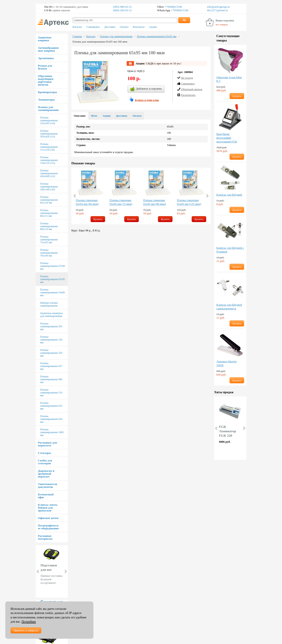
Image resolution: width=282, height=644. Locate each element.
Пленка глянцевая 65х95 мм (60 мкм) (87, 202)
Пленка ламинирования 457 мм (51, 366)
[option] (90, 196)
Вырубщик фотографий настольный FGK (227, 138)
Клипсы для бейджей (229, 195)
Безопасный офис (46, 496)
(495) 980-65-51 (122, 7)
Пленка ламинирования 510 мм (51, 393)
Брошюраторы (47, 92)
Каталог (77, 27)
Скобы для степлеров (45, 462)
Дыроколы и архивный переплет (46, 474)
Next (65, 571)
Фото (94, 116)
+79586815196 (173, 7)
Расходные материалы (45, 537)
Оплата (124, 27)
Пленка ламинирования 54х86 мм (52, 292)
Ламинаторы (46, 100)
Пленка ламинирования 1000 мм (52, 432)
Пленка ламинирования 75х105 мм (49, 240)
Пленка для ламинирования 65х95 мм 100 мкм (100, 42)
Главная (77, 36)
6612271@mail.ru (218, 10)
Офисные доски (48, 518)
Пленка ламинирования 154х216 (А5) (49, 160)
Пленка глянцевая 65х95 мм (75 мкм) (121, 202)
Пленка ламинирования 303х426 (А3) (49, 134)
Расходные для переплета (47, 444)
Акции (153, 27)
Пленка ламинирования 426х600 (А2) (49, 173)
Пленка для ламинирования (48, 109)
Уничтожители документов (47, 485)
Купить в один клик (147, 100)
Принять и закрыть (26, 630)
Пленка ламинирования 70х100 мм (49, 253)
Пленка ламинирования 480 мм (51, 379)
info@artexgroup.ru (218, 7)
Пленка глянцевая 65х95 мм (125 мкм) (189, 202)
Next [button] (207, 196)
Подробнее (29, 622)
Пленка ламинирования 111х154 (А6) (49, 147)
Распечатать (188, 95)
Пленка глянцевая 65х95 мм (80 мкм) (155, 202)
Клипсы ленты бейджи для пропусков (48, 508)
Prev (38, 571)
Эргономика (46, 58)
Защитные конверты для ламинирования (51, 315)
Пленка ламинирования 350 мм (51, 353)
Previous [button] (75, 196)
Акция (107, 116)
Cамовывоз (188, 83)
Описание (80, 116)
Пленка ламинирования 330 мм (51, 340)
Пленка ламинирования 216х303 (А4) (49, 120)
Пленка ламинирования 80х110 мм (49, 226)
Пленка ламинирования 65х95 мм (52, 279)
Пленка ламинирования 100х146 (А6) (49, 187)
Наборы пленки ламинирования (49, 304)
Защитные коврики (45, 39)
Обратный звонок (192, 89)
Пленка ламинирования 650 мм (51, 419)
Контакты (139, 27)
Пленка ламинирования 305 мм (51, 326)
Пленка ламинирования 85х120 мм (49, 200)
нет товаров (222, 24)
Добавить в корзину (146, 89)
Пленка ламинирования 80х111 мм (49, 213)
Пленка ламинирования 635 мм (51, 406)
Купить (98, 219)
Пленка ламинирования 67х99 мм (52, 266)
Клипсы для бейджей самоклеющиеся (229, 307)
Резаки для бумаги (45, 67)
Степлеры (44, 453)
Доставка (110, 27)
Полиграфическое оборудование (48, 527)
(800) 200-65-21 (122, 10)
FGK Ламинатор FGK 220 (227, 431)
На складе (187, 78)
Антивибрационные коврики (48, 49)
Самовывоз (93, 27)
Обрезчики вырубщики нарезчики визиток (46, 80)
